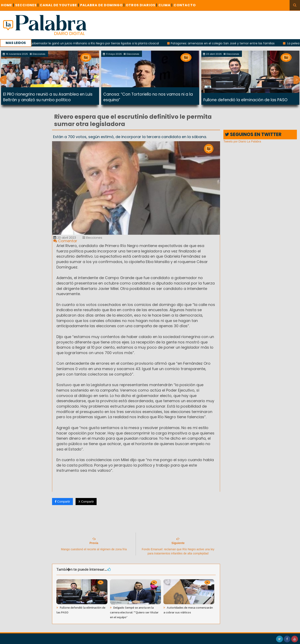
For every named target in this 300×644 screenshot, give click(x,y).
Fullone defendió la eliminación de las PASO (245, 100)
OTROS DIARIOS (142, 5)
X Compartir (86, 502)
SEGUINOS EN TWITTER (253, 134)
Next (297, 80)
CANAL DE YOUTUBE (59, 5)
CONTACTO (185, 5)
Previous (3, 80)
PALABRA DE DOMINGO (102, 5)
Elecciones (92, 238)
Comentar (65, 241)
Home (8, 5)
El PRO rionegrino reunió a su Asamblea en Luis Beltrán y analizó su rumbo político (48, 97)
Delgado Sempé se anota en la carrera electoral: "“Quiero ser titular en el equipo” (134, 612)
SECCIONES (27, 5)
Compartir (62, 502)
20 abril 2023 (65, 238)
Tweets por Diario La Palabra (242, 141)
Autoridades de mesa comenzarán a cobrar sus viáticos (188, 610)
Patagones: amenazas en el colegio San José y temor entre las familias (225, 43)
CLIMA (166, 5)
